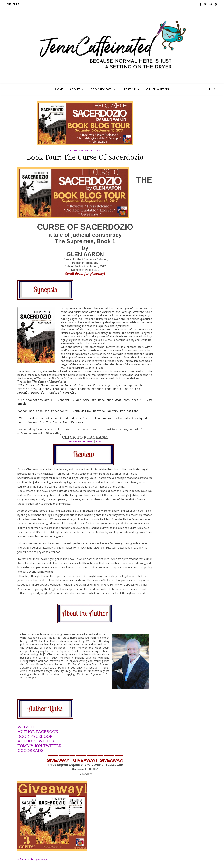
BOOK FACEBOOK (35, 736)
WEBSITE (27, 727)
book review (80, 151)
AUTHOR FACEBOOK (38, 732)
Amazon (88, 442)
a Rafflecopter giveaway (32, 859)
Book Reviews (101, 89)
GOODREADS (30, 750)
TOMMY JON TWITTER (40, 746)
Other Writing (158, 89)
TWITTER (45, 741)
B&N (98, 442)
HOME (59, 89)
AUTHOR (27, 741)
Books (96, 151)
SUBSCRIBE (13, 4)
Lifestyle (129, 89)
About (75, 89)
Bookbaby (75, 442)
